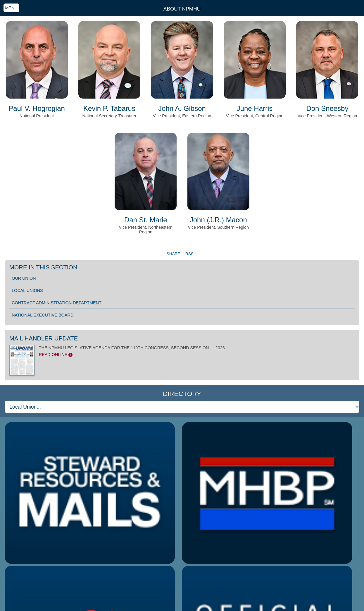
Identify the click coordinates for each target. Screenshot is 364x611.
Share (174, 254)
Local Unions (27, 290)
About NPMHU (182, 9)
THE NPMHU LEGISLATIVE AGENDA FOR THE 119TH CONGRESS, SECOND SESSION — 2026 (182, 351)
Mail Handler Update (44, 338)
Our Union (24, 278)
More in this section (43, 267)
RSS (189, 254)
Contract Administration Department (57, 303)
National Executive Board (43, 315)
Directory (182, 394)
